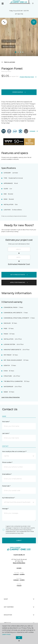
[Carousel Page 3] (20, 52)
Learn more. (6, 634)
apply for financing (19, 282)
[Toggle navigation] (3, 4)
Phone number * (7, 462)
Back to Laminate (8, 62)
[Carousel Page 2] (18, 52)
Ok (19, 638)
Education (19, 615)
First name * (6, 422)
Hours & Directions (19, 563)
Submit (19, 540)
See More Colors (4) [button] (8, 46)
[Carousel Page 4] (23, 52)
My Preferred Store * (8, 498)
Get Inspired (19, 607)
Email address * (7, 474)
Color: (9, 41)
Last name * (6, 433)
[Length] (19, 249)
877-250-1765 (19, 14)
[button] (30, 4)
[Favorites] (33, 4)
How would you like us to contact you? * (14, 451)
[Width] (19, 257)
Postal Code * (6, 486)
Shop (19, 599)
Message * (5, 509)
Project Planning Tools (28, 77)
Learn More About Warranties (11, 397)
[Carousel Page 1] (16, 52)
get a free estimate (19, 275)
